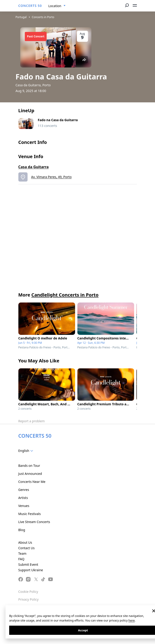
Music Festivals (30, 514)
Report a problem (32, 421)
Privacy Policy (28, 599)
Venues (24, 506)
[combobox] (57, 6)
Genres (24, 490)
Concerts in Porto (43, 17)
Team (23, 553)
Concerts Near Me (32, 482)
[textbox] (27, 451)
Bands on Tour (29, 466)
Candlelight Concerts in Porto (65, 295)
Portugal (21, 17)
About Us (25, 542)
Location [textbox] (55, 6)
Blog (22, 530)
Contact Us (27, 548)
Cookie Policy (28, 592)
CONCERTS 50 (30, 6)
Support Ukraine (31, 570)
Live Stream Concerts (34, 522)
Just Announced (30, 474)
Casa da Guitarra (34, 167)
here (131, 620)
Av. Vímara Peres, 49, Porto (51, 177)
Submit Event (28, 564)
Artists (23, 498)
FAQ (21, 559)
